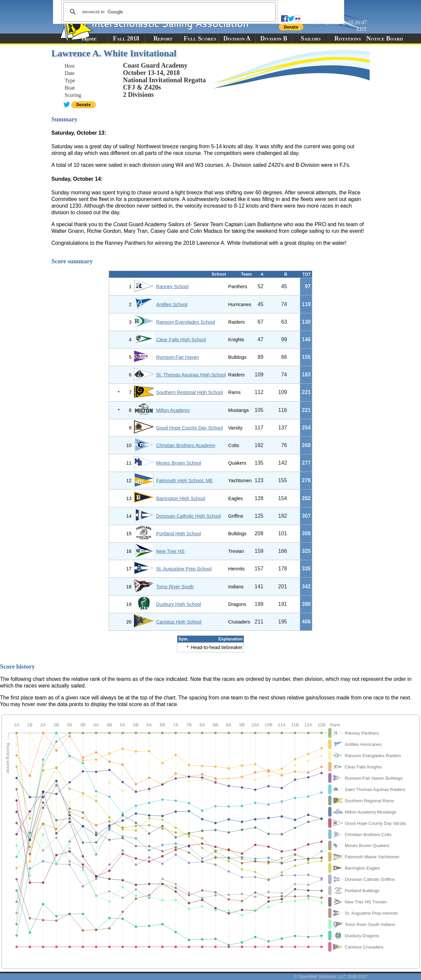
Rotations (348, 38)
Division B (274, 38)
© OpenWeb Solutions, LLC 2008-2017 (331, 977)
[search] (168, 12)
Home (89, 38)
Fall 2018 (126, 38)
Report (163, 38)
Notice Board (385, 38)
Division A (237, 38)
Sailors (311, 38)
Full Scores (200, 38)
